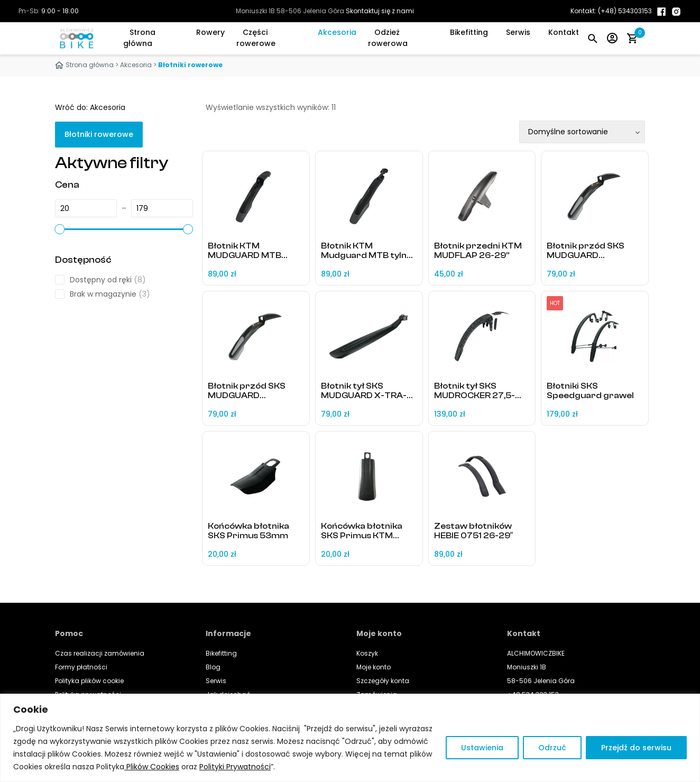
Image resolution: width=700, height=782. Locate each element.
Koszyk (367, 653)
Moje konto (374, 667)
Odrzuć (552, 748)
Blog (213, 667)
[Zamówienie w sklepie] (582, 132)
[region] (350, 738)
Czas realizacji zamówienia (100, 653)
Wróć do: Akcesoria (90, 107)
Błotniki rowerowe (99, 134)
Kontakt (564, 32)
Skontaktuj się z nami (380, 11)
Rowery (210, 32)
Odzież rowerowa (388, 38)
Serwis (518, 32)
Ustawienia (482, 748)
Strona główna (139, 38)
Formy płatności (81, 667)
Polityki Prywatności (235, 767)
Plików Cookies (152, 767)
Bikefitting (469, 32)
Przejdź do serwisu (636, 748)
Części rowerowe (256, 38)
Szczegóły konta (383, 681)
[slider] (60, 229)
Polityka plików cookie (89, 681)
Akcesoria (337, 32)
